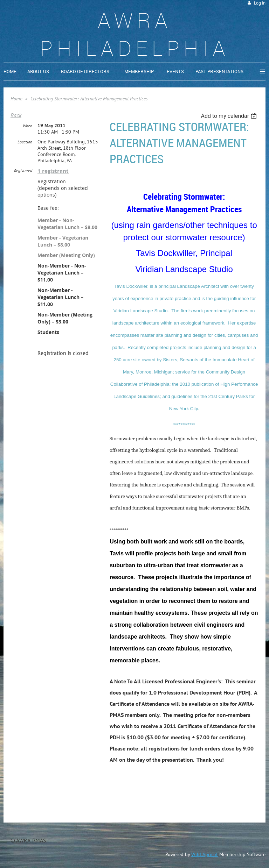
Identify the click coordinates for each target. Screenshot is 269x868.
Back (16, 115)
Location (25, 142)
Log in (260, 3)
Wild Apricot (205, 854)
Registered (23, 170)
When (27, 126)
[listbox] (230, 116)
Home (16, 99)
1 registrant (53, 171)
